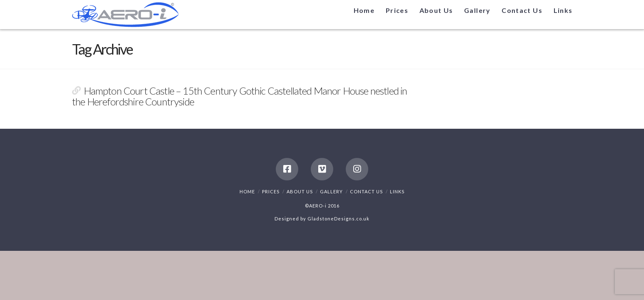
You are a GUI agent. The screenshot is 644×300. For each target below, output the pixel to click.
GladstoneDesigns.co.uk (338, 219)
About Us (300, 191)
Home (247, 191)
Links (397, 191)
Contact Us (366, 191)
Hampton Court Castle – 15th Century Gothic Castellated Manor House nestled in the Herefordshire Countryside (240, 96)
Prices (271, 191)
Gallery (331, 191)
